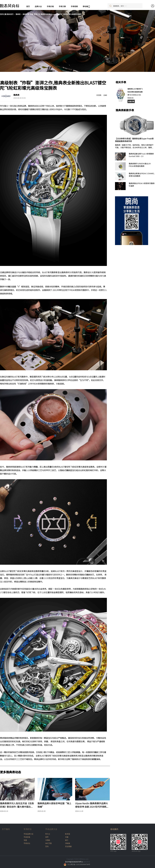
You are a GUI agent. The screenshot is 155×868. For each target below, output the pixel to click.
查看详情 (131, 101)
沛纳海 (68, 843)
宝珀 (47, 846)
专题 (25, 840)
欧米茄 (68, 834)
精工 (67, 840)
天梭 (67, 837)
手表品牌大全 (28, 834)
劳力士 (48, 834)
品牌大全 (38, 6)
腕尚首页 (10, 14)
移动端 (85, 6)
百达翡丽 (68, 846)
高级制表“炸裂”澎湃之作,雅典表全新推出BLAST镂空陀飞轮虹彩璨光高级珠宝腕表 (52, 14)
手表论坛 (27, 843)
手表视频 (74, 6)
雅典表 (18, 14)
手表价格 (50, 6)
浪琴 (47, 837)
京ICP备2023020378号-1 (74, 862)
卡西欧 (48, 840)
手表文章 (62, 6)
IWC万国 (48, 843)
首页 (28, 6)
